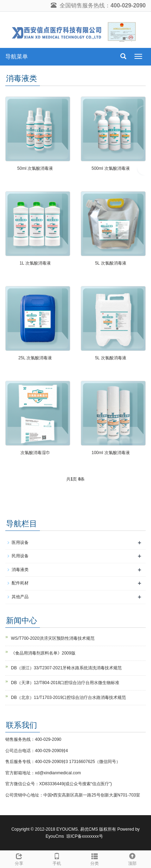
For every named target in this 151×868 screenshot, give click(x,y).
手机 (57, 858)
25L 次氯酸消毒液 (35, 358)
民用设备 (20, 556)
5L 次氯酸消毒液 (110, 263)
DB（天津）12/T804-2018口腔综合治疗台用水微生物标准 (65, 683)
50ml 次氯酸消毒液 (35, 168)
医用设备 (20, 542)
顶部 (132, 858)
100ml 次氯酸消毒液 (110, 453)
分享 (19, 858)
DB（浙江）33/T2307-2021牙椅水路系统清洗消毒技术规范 (66, 668)
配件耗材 (20, 583)
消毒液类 (20, 570)
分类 (94, 858)
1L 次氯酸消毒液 (35, 263)
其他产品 (20, 597)
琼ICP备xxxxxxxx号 (85, 836)
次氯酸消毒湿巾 (35, 453)
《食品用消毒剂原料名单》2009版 (43, 653)
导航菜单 (17, 57)
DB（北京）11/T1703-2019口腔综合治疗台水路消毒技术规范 (68, 697)
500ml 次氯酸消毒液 (110, 168)
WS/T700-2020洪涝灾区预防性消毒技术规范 (53, 638)
